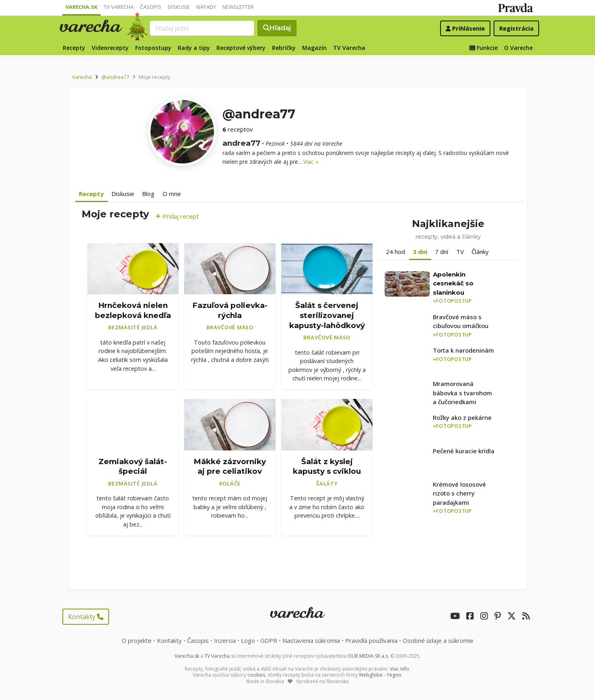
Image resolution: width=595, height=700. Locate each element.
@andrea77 (115, 77)
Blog (148, 194)
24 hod (395, 252)
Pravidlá (371, 640)
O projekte (137, 640)
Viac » (311, 162)
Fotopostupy (153, 48)
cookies (256, 675)
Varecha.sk (81, 7)
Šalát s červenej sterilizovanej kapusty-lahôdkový (327, 315)
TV (460, 252)
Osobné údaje (438, 640)
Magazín (314, 48)
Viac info (399, 669)
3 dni (420, 252)
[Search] (202, 28)
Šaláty (327, 483)
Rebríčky (284, 48)
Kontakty (86, 617)
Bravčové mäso (230, 327)
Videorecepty (110, 48)
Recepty (74, 48)
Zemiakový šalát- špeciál (133, 467)
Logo (248, 640)
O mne (172, 194)
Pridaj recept (177, 216)
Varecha (82, 77)
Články (480, 252)
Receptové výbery (241, 48)
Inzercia (225, 640)
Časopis (151, 7)
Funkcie (484, 48)
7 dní (442, 252)
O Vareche (518, 48)
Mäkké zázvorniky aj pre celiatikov (230, 467)
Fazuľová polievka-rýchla (230, 310)
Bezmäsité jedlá (133, 327)
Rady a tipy (194, 48)
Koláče (230, 483)
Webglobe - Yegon (380, 675)
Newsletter (238, 7)
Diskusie (179, 7)
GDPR (269, 640)
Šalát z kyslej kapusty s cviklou (327, 467)
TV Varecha (119, 7)
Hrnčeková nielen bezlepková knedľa (133, 310)
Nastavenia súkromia (311, 640)
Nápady (206, 7)
